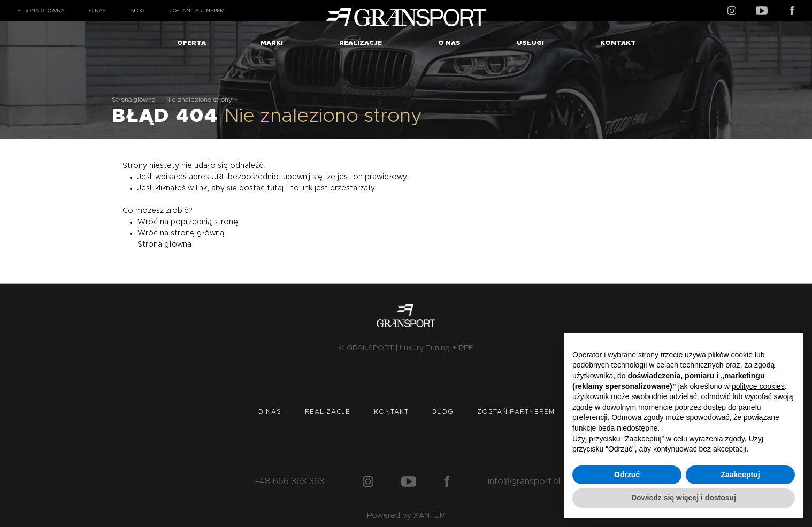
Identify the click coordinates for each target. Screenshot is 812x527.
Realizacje (361, 43)
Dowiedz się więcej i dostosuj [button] (684, 498)
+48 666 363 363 (289, 482)
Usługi (530, 43)
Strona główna (41, 10)
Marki (272, 43)
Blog (137, 10)
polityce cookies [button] (758, 386)
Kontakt (618, 43)
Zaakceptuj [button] (740, 475)
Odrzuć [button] (627, 475)
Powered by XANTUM (406, 516)
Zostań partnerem (197, 10)
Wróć (148, 222)
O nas (97, 10)
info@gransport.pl (524, 482)
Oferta (191, 43)
